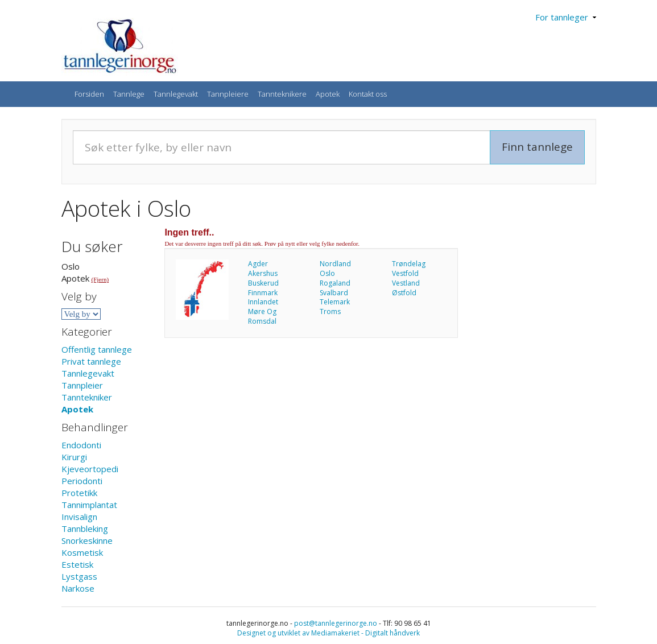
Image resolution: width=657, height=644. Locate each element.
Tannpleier (82, 385)
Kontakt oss (368, 94)
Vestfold (405, 273)
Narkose (78, 588)
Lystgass (79, 576)
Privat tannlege (91, 361)
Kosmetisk (82, 552)
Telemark (335, 302)
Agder (258, 264)
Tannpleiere (228, 94)
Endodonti (81, 445)
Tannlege (129, 94)
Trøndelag (409, 264)
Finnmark (263, 293)
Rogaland (335, 283)
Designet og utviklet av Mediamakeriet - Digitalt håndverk (328, 633)
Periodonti (82, 481)
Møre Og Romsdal (262, 316)
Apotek (328, 94)
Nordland (335, 264)
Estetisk (77, 564)
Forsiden (89, 94)
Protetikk (79, 493)
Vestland (406, 283)
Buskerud (263, 283)
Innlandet (263, 302)
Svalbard (334, 293)
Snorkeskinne (87, 540)
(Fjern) (100, 279)
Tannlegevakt (176, 94)
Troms (330, 311)
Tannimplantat (89, 505)
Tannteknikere (282, 94)
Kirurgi (74, 457)
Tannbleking (85, 529)
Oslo (327, 273)
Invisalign (79, 517)
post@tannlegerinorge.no (336, 623)
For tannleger (566, 17)
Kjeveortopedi (90, 469)
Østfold (404, 293)
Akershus (263, 273)
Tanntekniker (87, 397)
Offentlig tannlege (97, 349)
